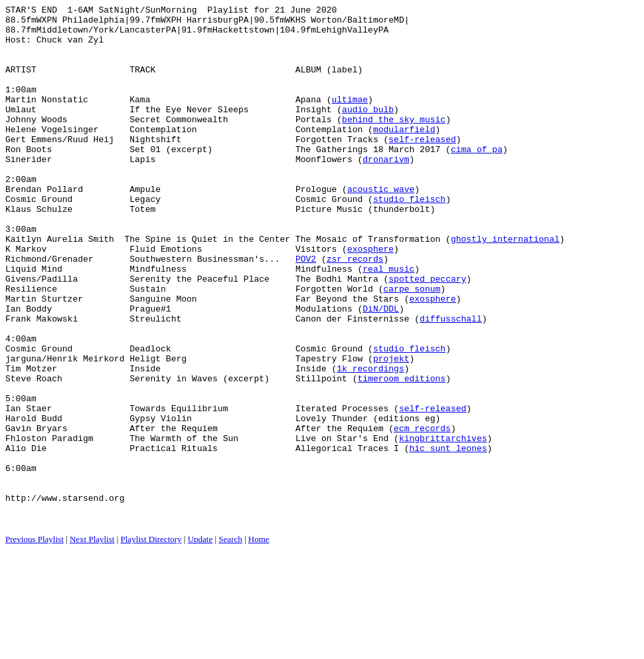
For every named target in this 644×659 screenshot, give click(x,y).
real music (388, 322)
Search (230, 643)
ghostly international (505, 286)
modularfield (404, 155)
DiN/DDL (381, 370)
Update (201, 643)
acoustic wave (381, 227)
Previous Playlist (35, 643)
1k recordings (370, 442)
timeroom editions (401, 454)
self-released (422, 167)
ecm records (422, 514)
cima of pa (477, 179)
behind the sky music (394, 143)
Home (259, 643)
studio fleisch (409, 238)
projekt (391, 430)
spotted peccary (427, 334)
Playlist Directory (151, 643)
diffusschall (451, 382)
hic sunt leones (448, 537)
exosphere (370, 298)
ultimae (350, 119)
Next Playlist (92, 643)
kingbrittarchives (443, 525)
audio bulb (368, 131)
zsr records (355, 310)
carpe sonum (412, 346)
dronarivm (386, 191)
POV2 (306, 310)
